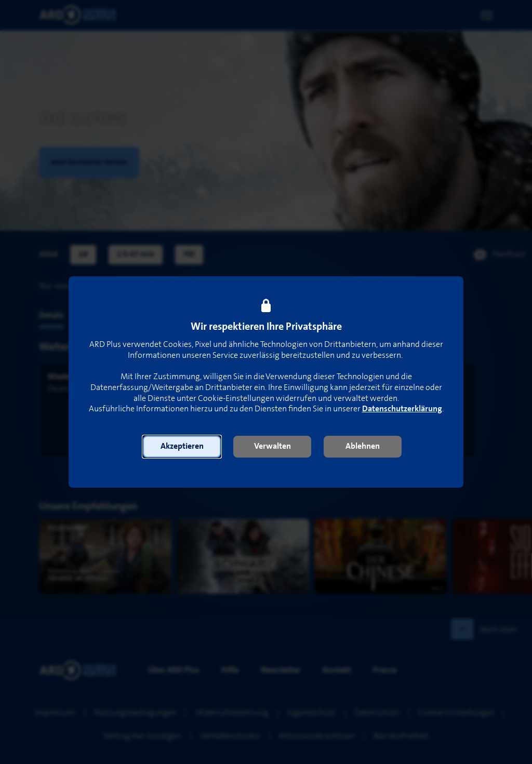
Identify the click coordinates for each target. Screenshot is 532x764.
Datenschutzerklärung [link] (402, 409)
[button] (182, 447)
